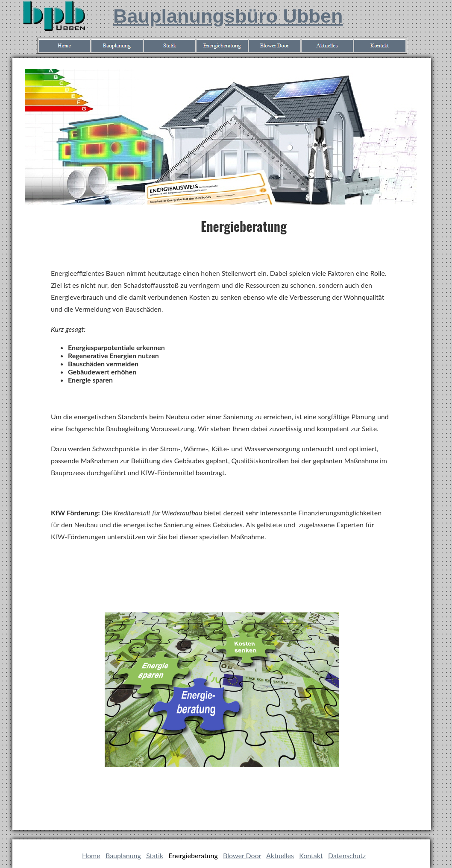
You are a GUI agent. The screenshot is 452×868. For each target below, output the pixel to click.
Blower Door (242, 855)
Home (91, 855)
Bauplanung (123, 855)
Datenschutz (347, 855)
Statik (155, 855)
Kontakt (311, 855)
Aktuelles (280, 855)
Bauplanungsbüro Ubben (228, 16)
